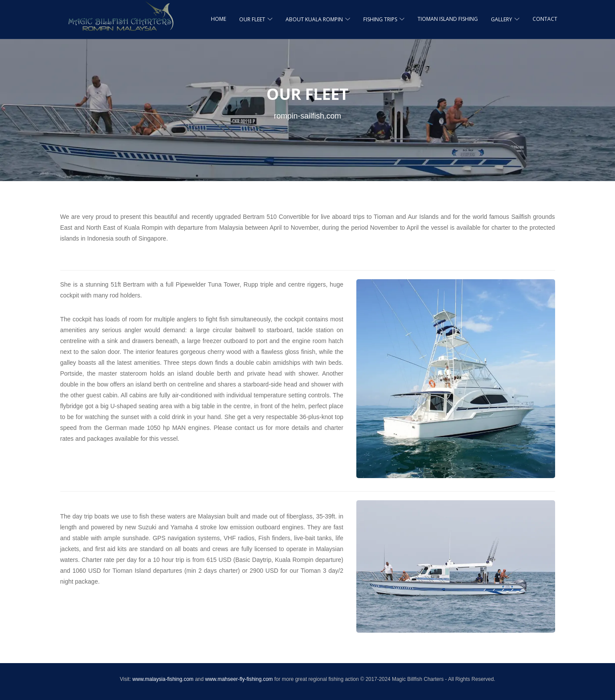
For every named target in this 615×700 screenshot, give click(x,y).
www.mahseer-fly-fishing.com (239, 679)
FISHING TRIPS (380, 19)
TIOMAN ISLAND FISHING (448, 19)
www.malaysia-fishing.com (163, 679)
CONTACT (545, 19)
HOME (219, 19)
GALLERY (502, 19)
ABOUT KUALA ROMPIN (314, 19)
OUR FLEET (252, 19)
